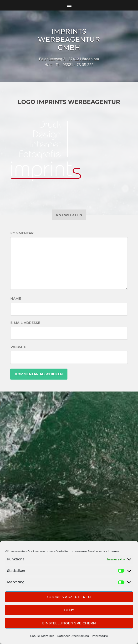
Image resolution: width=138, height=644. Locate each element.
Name (16, 299)
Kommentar (22, 233)
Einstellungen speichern (69, 623)
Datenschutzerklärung (73, 636)
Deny (69, 610)
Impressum (100, 636)
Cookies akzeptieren (69, 597)
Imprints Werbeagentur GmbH (69, 39)
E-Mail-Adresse (25, 323)
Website (18, 347)
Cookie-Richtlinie (42, 636)
